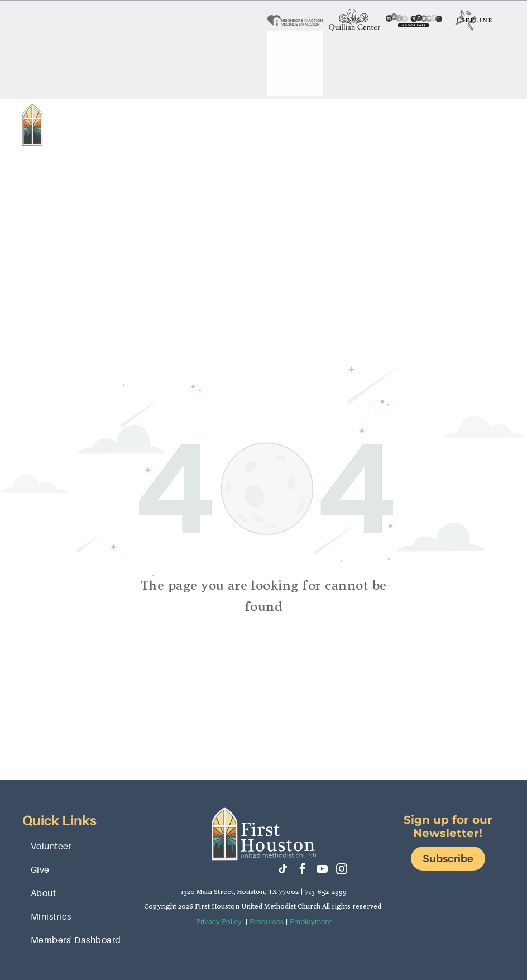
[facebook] (303, 870)
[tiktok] (283, 870)
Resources (267, 922)
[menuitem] (151, 114)
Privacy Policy (219, 922)
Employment (311, 922)
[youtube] (322, 870)
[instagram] (342, 870)
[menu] (502, 136)
